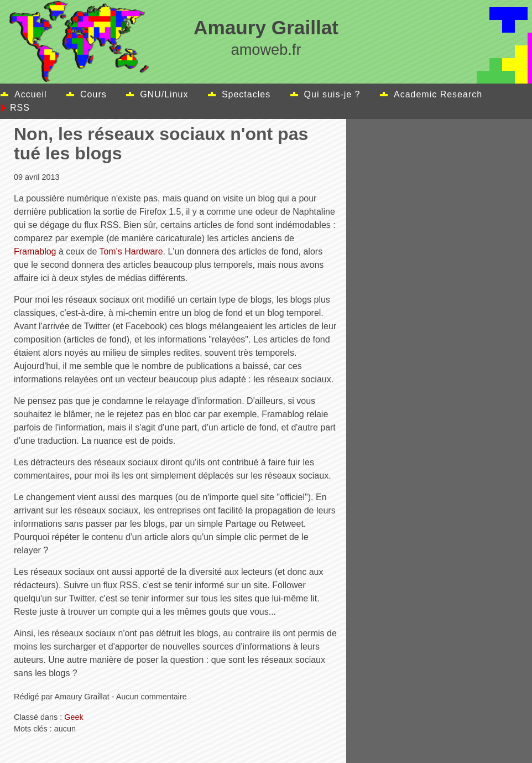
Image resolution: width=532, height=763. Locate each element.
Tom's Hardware (131, 251)
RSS (20, 108)
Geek (74, 717)
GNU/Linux (164, 94)
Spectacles (246, 94)
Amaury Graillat (266, 27)
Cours (93, 94)
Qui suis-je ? (332, 94)
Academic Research (438, 94)
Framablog (35, 251)
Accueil (31, 94)
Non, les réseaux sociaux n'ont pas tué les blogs (161, 144)
